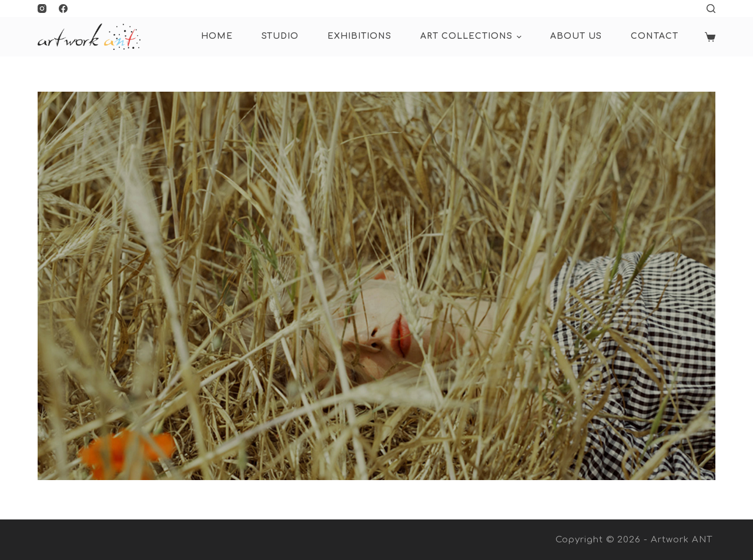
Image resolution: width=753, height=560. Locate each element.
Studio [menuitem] (280, 36)
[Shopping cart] (710, 37)
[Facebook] (63, 9)
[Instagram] (42, 9)
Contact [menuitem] (655, 36)
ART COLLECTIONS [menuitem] (473, 37)
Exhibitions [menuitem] (359, 36)
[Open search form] (711, 9)
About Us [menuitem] (576, 36)
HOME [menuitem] (217, 36)
